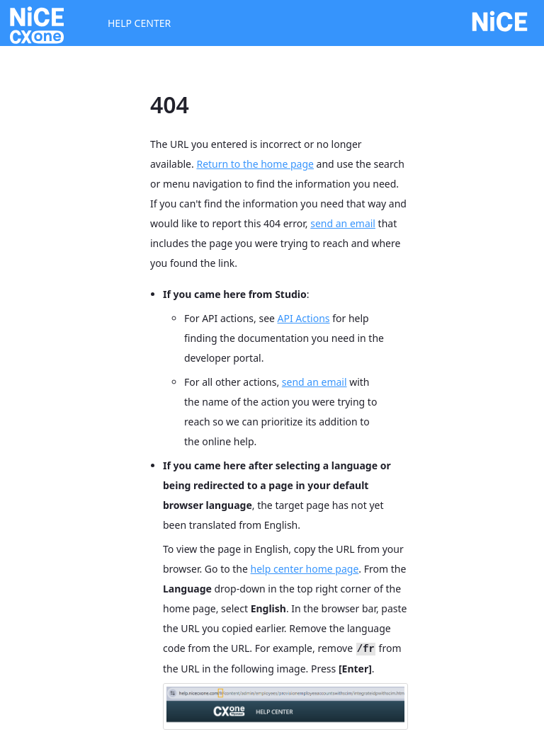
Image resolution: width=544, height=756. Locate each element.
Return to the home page (255, 164)
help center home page (305, 569)
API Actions (304, 318)
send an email (343, 223)
